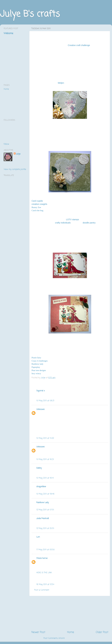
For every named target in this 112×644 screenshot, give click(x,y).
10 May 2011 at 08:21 (45, 401)
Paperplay (36, 367)
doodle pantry (89, 223)
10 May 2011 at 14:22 (45, 438)
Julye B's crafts (30, 14)
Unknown (40, 409)
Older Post (102, 632)
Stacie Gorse (42, 558)
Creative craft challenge (79, 45)
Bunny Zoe (36, 207)
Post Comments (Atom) (54, 638)
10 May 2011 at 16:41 (45, 478)
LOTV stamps (72, 219)
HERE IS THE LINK (44, 573)
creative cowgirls (39, 204)
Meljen (61, 83)
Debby (39, 468)
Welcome (8, 33)
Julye (18, 154)
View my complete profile (15, 169)
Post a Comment (42, 590)
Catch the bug (37, 210)
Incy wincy (36, 373)
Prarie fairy (36, 358)
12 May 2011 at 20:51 (45, 528)
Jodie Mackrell (43, 518)
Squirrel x (41, 391)
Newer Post (38, 632)
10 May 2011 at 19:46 (45, 494)
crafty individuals (63, 223)
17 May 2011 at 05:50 (45, 550)
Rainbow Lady (43, 502)
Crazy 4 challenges (40, 361)
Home (71, 632)
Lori (38, 537)
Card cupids (37, 201)
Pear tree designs (39, 370)
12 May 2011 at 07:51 (45, 510)
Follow (6, 144)
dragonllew (41, 487)
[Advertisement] (70, 613)
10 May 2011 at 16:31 (45, 459)
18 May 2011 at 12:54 (45, 584)
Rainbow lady (37, 364)
